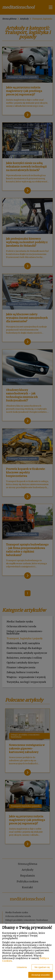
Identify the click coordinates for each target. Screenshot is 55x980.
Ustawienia (22, 967)
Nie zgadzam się (42, 967)
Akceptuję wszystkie (41, 975)
